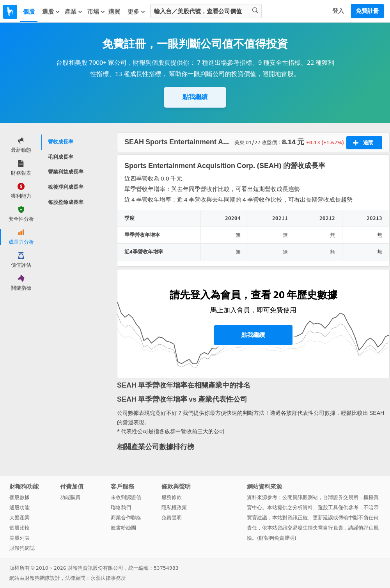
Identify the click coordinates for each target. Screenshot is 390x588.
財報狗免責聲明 (277, 538)
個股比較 (19, 528)
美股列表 (19, 538)
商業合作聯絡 (126, 518)
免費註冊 (367, 11)
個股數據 (19, 497)
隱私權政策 (174, 507)
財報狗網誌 (22, 548)
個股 (29, 12)
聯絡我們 (121, 507)
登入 (338, 11)
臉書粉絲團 (123, 528)
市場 (96, 12)
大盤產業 (19, 518)
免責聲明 (172, 518)
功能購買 (70, 497)
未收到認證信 (126, 497)
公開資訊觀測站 (300, 497)
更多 (136, 12)
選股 (51, 12)
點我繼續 (195, 97)
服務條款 (172, 497)
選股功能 (19, 507)
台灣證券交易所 (341, 497)
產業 (74, 12)
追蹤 (363, 143)
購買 (114, 12)
